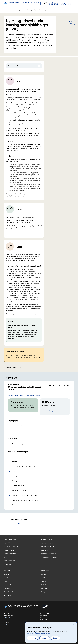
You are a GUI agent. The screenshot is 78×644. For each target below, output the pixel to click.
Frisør (13, 474)
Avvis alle (45, 638)
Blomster (15, 464)
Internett (15, 478)
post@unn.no (7, 624)
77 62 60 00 (7, 618)
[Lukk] (74, 625)
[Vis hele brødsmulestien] (11, 10)
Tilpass (55, 638)
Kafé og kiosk (16, 483)
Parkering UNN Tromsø (19, 493)
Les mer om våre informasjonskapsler (38, 633)
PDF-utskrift (71, 19)
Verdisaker (15, 507)
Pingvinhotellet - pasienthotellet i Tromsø (24, 498)
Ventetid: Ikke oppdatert (19, 446)
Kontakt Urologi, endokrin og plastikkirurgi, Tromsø (24, 397)
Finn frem (48, 413)
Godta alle (33, 638)
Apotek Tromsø (17, 459)
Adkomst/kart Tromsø (19, 428)
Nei (20, 526)
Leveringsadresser (18, 433)
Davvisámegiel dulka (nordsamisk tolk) (24, 469)
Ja (13, 526)
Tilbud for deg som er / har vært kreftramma (25, 502)
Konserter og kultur (18, 488)
